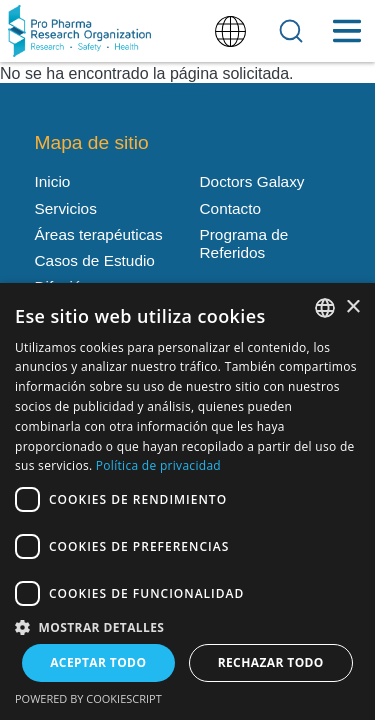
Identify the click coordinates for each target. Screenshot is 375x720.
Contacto (230, 208)
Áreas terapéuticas (99, 234)
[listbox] (325, 308)
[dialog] (187, 501)
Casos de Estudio (95, 260)
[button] (187, 626)
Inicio (53, 181)
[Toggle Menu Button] (346, 31)
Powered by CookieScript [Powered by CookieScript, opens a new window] (88, 698)
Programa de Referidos (244, 243)
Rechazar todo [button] (271, 662)
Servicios (66, 208)
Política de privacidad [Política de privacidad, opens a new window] (158, 465)
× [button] (352, 307)
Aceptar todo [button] (98, 662)
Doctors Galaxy (252, 181)
